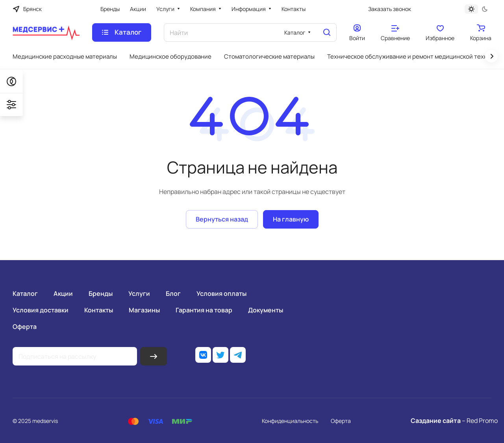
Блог (173, 293)
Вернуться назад (222, 219)
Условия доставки (41, 310)
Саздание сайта (436, 421)
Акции (63, 293)
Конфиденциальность (290, 421)
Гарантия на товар (204, 310)
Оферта (25, 327)
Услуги (139, 293)
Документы (266, 310)
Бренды (101, 293)
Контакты (99, 310)
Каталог (25, 293)
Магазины (144, 310)
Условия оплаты (221, 293)
